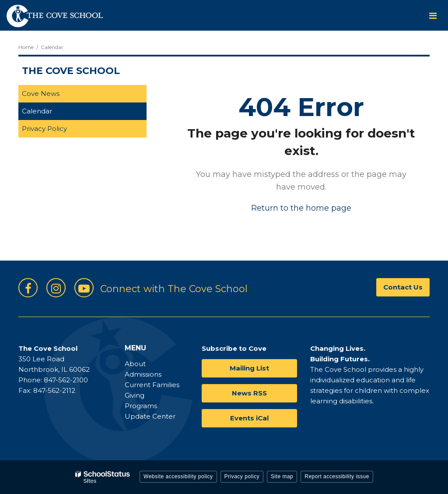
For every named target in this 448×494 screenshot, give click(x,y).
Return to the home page (301, 208)
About (135, 364)
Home (26, 47)
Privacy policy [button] (242, 476)
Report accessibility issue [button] (337, 476)
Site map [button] (282, 476)
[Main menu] (433, 15)
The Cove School (71, 71)
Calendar (37, 111)
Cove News (41, 94)
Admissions (143, 374)
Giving (135, 395)
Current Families (152, 385)
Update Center (150, 416)
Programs (141, 406)
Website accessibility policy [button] (178, 476)
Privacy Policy (44, 129)
